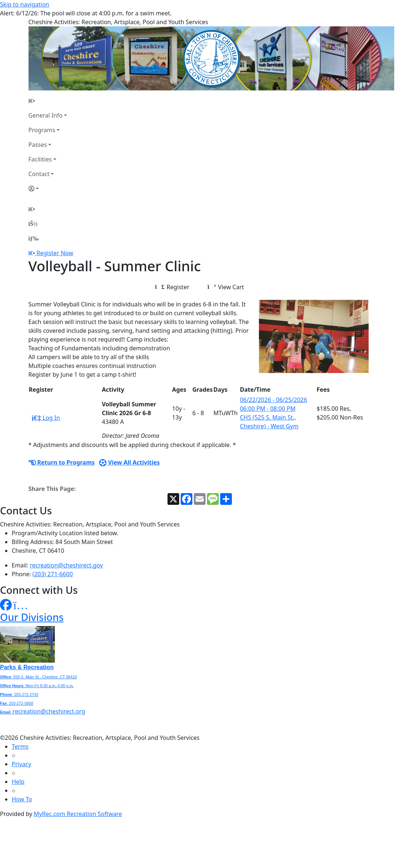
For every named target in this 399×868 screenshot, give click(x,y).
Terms (20, 746)
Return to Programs (62, 462)
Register (172, 287)
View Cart (226, 287)
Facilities (40, 159)
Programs (42, 130)
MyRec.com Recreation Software (78, 814)
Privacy (21, 764)
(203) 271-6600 (53, 574)
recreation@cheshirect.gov (67, 565)
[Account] (48, 189)
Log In (46, 418)
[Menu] (34, 238)
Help (18, 782)
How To (22, 799)
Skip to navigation (25, 4)
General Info (46, 115)
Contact (39, 174)
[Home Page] (48, 101)
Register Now (55, 253)
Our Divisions (32, 617)
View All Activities (129, 462)
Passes (38, 145)
